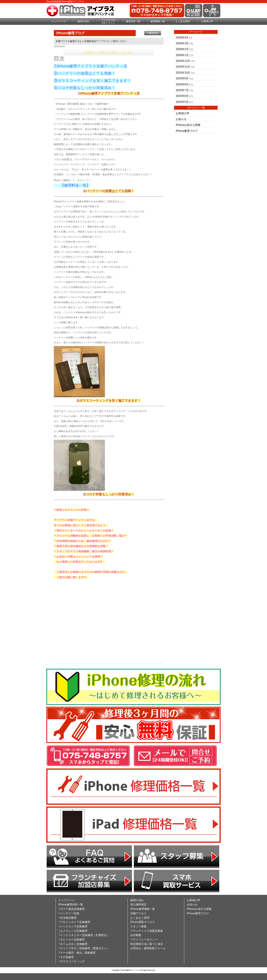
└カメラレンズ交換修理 (73, 931)
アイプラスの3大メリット (108, 21)
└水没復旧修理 (67, 918)
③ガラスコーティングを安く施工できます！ (92, 81)
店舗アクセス (138, 913)
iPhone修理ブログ (187, 131)
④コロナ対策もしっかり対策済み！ (85, 88)
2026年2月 (182, 49)
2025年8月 (182, 84)
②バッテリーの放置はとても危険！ (85, 73)
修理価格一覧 (158, 21)
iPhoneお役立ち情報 (188, 125)
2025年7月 (182, 90)
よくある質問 (183, 21)
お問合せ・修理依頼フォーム (148, 948)
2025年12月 (183, 61)
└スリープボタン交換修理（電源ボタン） (84, 948)
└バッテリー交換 (69, 913)
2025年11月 (183, 67)
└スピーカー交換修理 (71, 940)
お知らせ (181, 119)
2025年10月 (183, 73)
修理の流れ (83, 21)
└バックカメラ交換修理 (73, 926)
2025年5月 (182, 102)
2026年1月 (182, 55)
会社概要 (136, 935)
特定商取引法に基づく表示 (147, 944)
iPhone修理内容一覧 (71, 904)
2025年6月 (182, 96)
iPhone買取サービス (143, 922)
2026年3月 (182, 43)
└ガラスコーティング (71, 961)
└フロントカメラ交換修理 (74, 922)
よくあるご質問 (140, 918)
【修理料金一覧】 (75, 185)
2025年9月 (182, 78)
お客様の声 (207, 21)
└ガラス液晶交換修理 (71, 909)
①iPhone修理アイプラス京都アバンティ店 (91, 66)
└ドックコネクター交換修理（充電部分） (84, 935)
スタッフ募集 (138, 926)
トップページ (59, 21)
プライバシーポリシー (144, 940)
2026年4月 (182, 38)
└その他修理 (66, 957)
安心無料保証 (138, 904)
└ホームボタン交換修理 (73, 944)
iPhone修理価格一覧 (143, 909)
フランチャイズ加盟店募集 (147, 931)
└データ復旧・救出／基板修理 (77, 953)
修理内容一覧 (133, 21)
